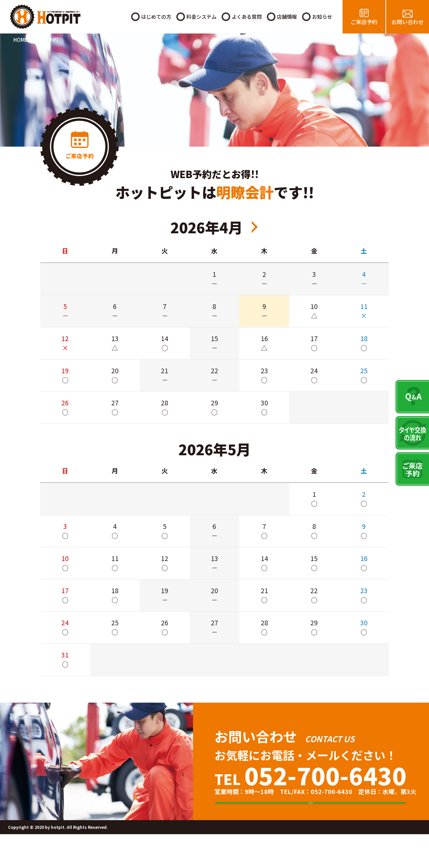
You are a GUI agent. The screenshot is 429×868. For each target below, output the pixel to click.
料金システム (201, 17)
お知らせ (322, 17)
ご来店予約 (364, 22)
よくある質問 (247, 17)
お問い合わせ (408, 22)
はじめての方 (156, 17)
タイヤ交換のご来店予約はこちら (320, 820)
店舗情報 (287, 17)
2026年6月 (255, 227)
